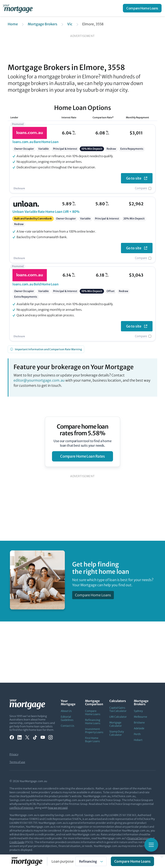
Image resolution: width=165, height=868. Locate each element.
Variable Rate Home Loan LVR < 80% (46, 212)
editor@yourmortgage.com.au (39, 380)
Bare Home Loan (36, 142)
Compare (141, 188)
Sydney (138, 711)
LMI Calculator (118, 717)
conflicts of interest (21, 808)
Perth (137, 734)
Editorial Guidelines (67, 718)
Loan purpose (63, 861)
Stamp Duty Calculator (117, 733)
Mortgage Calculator (116, 724)
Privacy (14, 754)
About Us (66, 711)
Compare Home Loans (142, 8)
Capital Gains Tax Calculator (118, 709)
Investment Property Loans (94, 731)
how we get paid (58, 808)
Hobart (138, 740)
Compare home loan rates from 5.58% (83, 430)
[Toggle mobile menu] (151, 845)
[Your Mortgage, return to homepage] (18, 8)
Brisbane (139, 723)
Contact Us (68, 726)
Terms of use (17, 762)
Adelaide (139, 728)
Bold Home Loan (36, 284)
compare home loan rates (82, 456)
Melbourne (141, 717)
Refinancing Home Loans (93, 722)
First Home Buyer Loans (92, 740)
